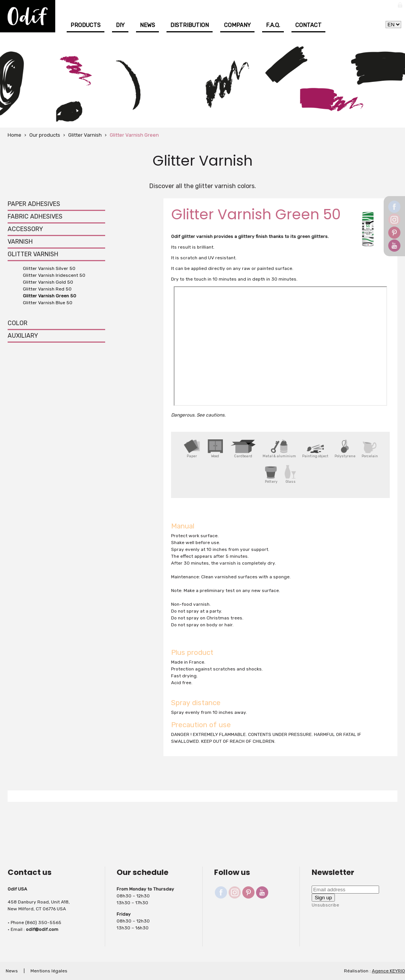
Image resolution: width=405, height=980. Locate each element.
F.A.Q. (273, 25)
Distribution (190, 25)
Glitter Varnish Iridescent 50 (54, 275)
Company (237, 25)
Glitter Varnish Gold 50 (48, 282)
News (147, 25)
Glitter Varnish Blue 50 (48, 303)
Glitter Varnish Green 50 (50, 296)
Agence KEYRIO (388, 971)
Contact (308, 25)
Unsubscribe (325, 905)
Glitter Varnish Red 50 (47, 289)
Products (86, 25)
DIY (120, 25)
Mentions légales (49, 971)
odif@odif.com (42, 929)
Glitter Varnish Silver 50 (49, 268)
